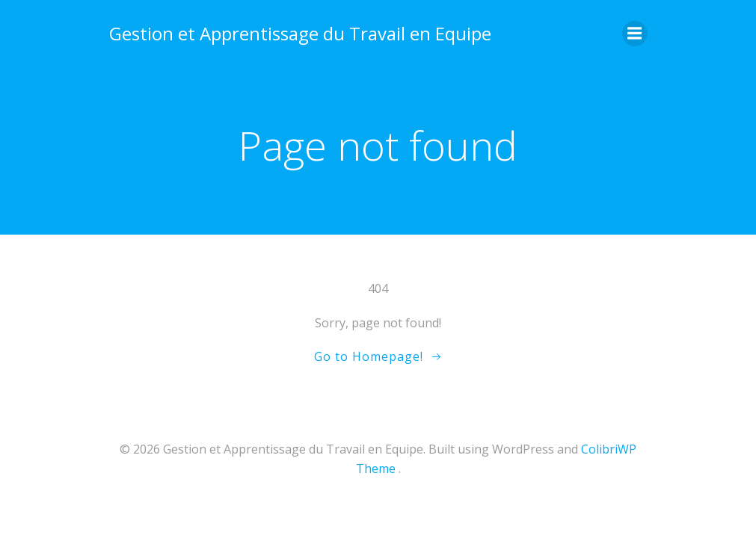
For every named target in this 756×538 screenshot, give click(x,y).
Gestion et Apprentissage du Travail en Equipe (300, 33)
